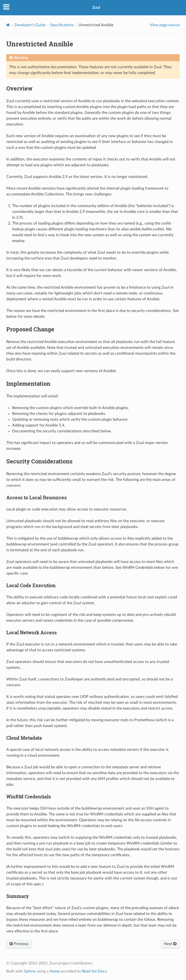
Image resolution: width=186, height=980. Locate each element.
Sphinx (30, 971)
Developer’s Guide (30, 25)
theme (55, 971)
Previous (19, 944)
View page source (165, 25)
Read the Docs (94, 971)
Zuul (96, 8)
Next (170, 944)
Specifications (62, 25)
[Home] (8, 25)
